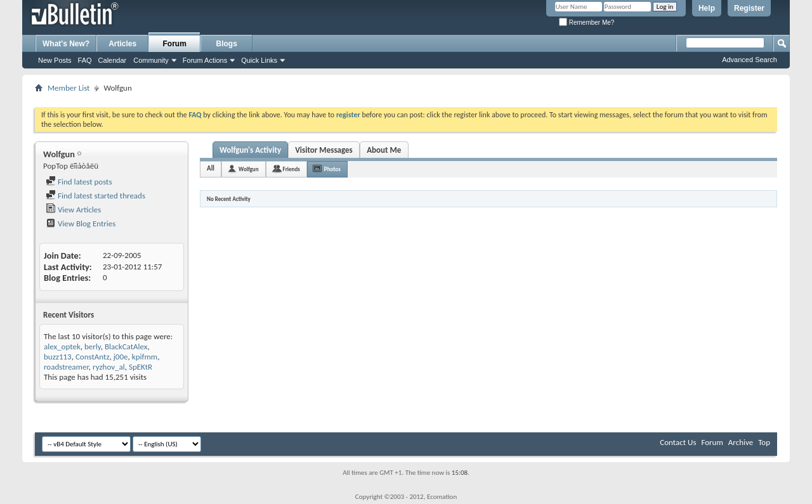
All (211, 168)
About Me (384, 150)
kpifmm (145, 357)
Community (151, 60)
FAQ (85, 60)
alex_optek (62, 346)
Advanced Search (750, 60)
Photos (332, 169)
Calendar (113, 60)
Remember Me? (586, 23)
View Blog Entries (81, 223)
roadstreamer (66, 367)
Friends (291, 169)
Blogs (227, 44)
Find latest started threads (95, 196)
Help (707, 8)
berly (93, 346)
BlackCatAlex (126, 346)
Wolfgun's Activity (250, 150)
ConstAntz (93, 357)
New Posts (55, 60)
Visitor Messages (324, 150)
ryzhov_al (109, 367)
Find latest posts (79, 182)
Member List (69, 88)
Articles (122, 44)
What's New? (66, 44)
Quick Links (259, 60)
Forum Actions (205, 60)
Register (749, 8)
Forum (175, 44)
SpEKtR (141, 367)
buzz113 (58, 357)
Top (764, 442)
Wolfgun (248, 169)
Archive (741, 442)
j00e (121, 357)
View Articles (73, 210)
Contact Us (678, 442)
